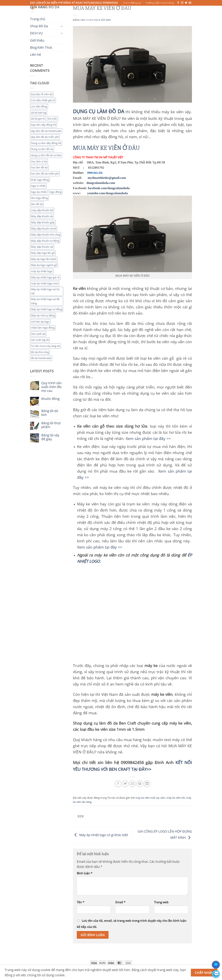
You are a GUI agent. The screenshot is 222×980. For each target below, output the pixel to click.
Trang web (161, 902)
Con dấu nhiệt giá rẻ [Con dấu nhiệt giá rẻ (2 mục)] (43, 100)
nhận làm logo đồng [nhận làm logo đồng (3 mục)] (43, 328)
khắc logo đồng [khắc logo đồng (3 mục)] (40, 180)
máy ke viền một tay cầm (150, 798)
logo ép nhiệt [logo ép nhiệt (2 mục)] (39, 192)
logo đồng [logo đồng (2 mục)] (55, 192)
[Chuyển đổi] (62, 26)
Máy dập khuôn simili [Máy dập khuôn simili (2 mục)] (44, 229)
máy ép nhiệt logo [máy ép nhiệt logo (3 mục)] (42, 271)
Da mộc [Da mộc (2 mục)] (52, 119)
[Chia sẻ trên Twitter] (125, 784)
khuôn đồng (50, 399)
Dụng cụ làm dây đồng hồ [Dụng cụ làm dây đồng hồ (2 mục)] (46, 143)
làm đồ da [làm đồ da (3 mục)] (37, 204)
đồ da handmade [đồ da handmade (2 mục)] (41, 358)
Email (120, 902)
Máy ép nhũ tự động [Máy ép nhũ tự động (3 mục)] (43, 315)
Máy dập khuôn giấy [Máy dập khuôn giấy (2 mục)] (43, 222)
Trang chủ (38, 14)
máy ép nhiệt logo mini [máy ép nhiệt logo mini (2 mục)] (45, 283)
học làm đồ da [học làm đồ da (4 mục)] (39, 167)
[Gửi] (142, 9)
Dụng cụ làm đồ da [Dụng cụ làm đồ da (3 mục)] (42, 149)
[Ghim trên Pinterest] (140, 784)
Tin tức (111, 798)
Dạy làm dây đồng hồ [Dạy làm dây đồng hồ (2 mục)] (43, 125)
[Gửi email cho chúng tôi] (190, 3)
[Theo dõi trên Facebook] (178, 3)
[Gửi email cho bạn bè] (133, 784)
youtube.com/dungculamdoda (108, 193)
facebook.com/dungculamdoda (109, 188)
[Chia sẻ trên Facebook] (118, 784)
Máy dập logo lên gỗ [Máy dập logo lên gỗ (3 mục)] (43, 253)
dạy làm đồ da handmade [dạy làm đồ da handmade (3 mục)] (46, 131)
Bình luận (85, 873)
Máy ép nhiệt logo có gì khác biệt (100, 835)
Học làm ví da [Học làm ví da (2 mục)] (39, 161)
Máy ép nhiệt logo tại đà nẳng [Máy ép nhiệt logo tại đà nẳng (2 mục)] (45, 301)
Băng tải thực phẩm (51, 425)
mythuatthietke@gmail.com (107, 178)
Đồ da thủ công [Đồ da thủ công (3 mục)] (40, 352)
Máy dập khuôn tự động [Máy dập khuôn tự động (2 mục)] (45, 241)
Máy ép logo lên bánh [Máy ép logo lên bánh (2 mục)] (44, 259)
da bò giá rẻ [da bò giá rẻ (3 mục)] (38, 119)
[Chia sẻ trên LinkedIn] (147, 784)
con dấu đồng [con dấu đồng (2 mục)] (39, 106)
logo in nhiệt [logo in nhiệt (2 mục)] (38, 186)
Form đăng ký (132, 3)
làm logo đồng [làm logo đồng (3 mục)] (39, 198)
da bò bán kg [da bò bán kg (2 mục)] (39, 113)
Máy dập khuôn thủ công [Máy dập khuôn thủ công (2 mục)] (46, 235)
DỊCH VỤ (77, 14)
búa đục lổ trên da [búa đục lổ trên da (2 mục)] (42, 94)
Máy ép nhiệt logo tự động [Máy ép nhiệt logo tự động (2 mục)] (47, 309)
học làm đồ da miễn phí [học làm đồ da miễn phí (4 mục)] (45, 174)
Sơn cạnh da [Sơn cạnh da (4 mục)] (38, 334)
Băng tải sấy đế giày (50, 437)
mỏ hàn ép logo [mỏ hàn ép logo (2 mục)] (40, 322)
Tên (80, 902)
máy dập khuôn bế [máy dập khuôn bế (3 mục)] (42, 210)
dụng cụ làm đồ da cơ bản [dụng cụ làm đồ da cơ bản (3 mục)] (46, 155)
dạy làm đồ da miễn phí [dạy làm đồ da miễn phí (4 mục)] (45, 137)
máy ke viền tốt (176, 798)
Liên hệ (134, 14)
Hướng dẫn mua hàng (160, 3)
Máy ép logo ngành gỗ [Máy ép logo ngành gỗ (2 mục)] (44, 265)
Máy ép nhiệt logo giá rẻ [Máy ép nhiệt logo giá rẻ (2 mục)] (45, 277)
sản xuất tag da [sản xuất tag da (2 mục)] (40, 340)
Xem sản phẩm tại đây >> (148, 438)
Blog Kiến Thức (115, 14)
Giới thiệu (93, 14)
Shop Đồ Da (58, 14)
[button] (178, 11)
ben (108, 20)
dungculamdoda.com (101, 183)
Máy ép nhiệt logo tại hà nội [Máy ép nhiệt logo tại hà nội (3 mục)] (45, 291)
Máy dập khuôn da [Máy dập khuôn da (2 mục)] (42, 216)
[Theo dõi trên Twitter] (186, 3)
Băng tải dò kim (50, 413)
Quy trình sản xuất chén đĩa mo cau (51, 387)
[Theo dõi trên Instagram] (182, 3)
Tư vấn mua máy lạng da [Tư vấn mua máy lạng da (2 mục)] (45, 346)
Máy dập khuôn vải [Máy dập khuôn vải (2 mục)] (42, 247)
